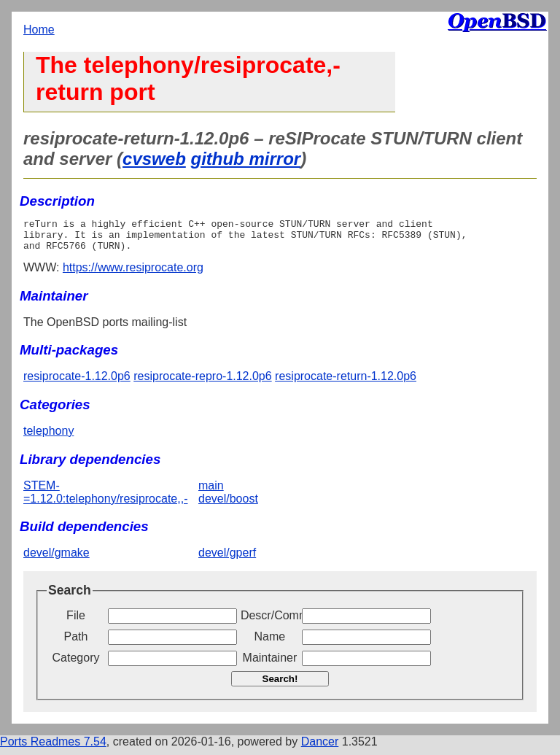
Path (76, 643)
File (76, 622)
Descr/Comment (270, 622)
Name (270, 643)
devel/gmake (57, 559)
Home (39, 30)
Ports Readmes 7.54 (53, 748)
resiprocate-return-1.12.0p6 (346, 383)
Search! (280, 685)
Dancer (320, 748)
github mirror (245, 159)
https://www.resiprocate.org (133, 274)
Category (76, 664)
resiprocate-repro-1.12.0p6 (202, 383)
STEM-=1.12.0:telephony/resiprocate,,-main (124, 499)
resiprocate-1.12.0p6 (77, 383)
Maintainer (270, 664)
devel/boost (228, 505)
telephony (48, 437)
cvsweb (154, 159)
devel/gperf (227, 559)
